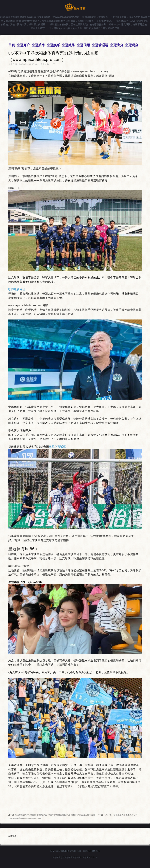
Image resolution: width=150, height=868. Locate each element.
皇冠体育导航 (58, 858)
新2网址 (94, 858)
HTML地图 (95, 851)
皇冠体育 (68, 858)
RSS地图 (86, 851)
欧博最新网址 (17, 289)
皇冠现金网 (77, 858)
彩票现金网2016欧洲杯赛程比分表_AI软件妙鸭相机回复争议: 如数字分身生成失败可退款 (56, 815)
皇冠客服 (86, 858)
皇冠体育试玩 (57, 447)
